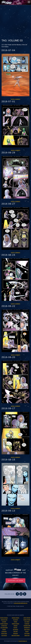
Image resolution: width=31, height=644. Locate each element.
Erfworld (15, 626)
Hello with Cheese (15, 635)
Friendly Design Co (23, 641)
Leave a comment (15, 99)
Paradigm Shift (27, 626)
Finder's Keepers (4, 624)
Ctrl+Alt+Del (4, 635)
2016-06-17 (8, 408)
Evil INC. (15, 628)
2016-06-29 (8, 153)
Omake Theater (27, 620)
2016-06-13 (8, 511)
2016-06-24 (8, 255)
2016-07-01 (8, 101)
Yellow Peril (27, 635)
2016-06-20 (8, 357)
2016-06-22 (8, 306)
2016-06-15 (8, 460)
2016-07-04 (8, 50)
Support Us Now (16, 580)
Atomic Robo (4, 634)
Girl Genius (15, 630)
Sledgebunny (27, 628)
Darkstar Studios (15, 618)
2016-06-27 (8, 204)
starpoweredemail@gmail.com (21, 603)
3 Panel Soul (4, 626)
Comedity (4, 622)
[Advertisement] (15, 22)
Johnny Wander (27, 618)
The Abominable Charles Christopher (4, 630)
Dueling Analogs (15, 624)
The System (27, 634)
